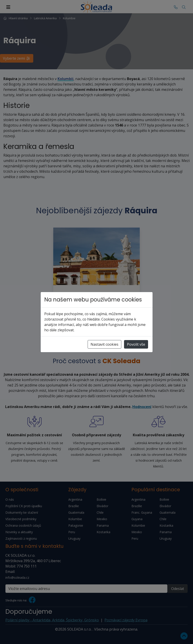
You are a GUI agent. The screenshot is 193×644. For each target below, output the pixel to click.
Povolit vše (136, 344)
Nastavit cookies (104, 344)
